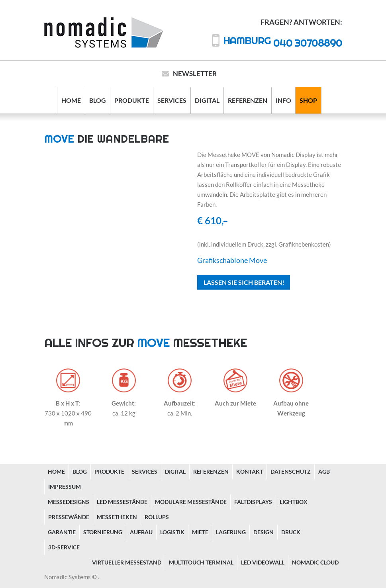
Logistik (172, 532)
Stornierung (103, 532)
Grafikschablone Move (232, 260)
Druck (291, 532)
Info (283, 100)
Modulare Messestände (191, 502)
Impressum (65, 487)
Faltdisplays (253, 502)
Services (172, 100)
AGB (324, 471)
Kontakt (250, 471)
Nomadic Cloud (315, 562)
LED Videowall (263, 562)
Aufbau (141, 532)
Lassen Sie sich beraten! (244, 282)
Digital (207, 100)
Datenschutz (291, 471)
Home (71, 100)
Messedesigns (69, 502)
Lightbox (294, 502)
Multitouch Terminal (201, 562)
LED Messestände (122, 502)
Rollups (157, 517)
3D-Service (64, 547)
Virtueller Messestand (127, 562)
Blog (98, 100)
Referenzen (248, 100)
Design (264, 532)
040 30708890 (283, 43)
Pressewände (69, 517)
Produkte (132, 100)
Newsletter (195, 73)
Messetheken (117, 517)
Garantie (62, 532)
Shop (308, 100)
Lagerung (231, 532)
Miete (200, 532)
